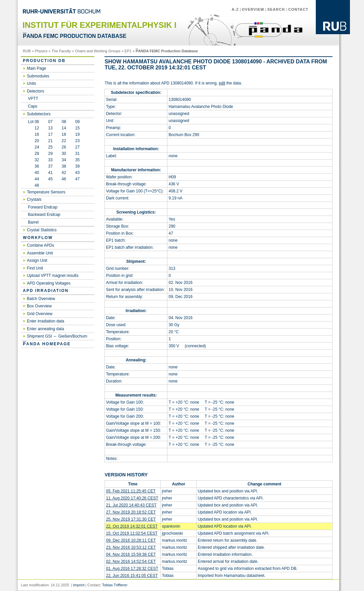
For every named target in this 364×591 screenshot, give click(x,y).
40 (33, 173)
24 (33, 147)
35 (77, 160)
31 (77, 154)
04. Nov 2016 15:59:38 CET (131, 554)
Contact (298, 9)
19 (77, 134)
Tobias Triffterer (115, 585)
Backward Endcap (44, 215)
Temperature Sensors (46, 192)
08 (64, 122)
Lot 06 (33, 122)
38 (64, 166)
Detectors (35, 91)
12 (33, 128)
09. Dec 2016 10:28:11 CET (131, 540)
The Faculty (61, 51)
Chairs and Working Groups (98, 51)
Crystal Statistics (42, 230)
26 (64, 147)
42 (64, 173)
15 (77, 128)
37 (50, 166)
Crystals (34, 199)
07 (50, 122)
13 (50, 128)
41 (50, 173)
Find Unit (35, 268)
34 (64, 160)
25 (50, 147)
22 (64, 141)
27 (77, 147)
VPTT (33, 99)
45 (50, 179)
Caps (32, 106)
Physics (41, 51)
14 (64, 128)
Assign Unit (37, 260)
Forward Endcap (43, 207)
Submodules (38, 76)
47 (77, 179)
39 (77, 166)
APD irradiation (46, 291)
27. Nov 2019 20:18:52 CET (131, 512)
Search (277, 9)
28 (33, 154)
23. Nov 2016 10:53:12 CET (131, 547)
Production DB (44, 61)
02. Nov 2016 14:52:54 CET (131, 562)
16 (33, 134)
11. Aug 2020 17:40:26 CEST (132, 498)
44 (33, 179)
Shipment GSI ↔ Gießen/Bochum (57, 336)
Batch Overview (41, 299)
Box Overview (39, 306)
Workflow (38, 238)
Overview (253, 9)
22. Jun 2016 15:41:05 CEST (132, 576)
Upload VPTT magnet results (53, 276)
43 (77, 173)
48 (33, 185)
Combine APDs (40, 245)
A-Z (235, 9)
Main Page (36, 68)
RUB (27, 51)
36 (33, 166)
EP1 (128, 51)
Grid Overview (40, 314)
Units (31, 83)
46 (64, 179)
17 (50, 134)
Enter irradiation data (45, 321)
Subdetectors (39, 114)
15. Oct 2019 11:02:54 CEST (132, 533)
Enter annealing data (45, 329)
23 (77, 141)
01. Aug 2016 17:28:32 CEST (132, 569)
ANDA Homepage (47, 344)
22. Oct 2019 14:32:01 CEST (132, 526)
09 (78, 122)
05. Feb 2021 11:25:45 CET (131, 491)
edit (222, 83)
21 (50, 141)
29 (50, 154)
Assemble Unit (40, 253)
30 (64, 154)
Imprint (79, 585)
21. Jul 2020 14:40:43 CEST (131, 505)
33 (50, 160)
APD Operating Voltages (49, 283)
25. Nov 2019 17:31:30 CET (131, 519)
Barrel (33, 222)
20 (33, 141)
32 (33, 160)
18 (64, 134)
